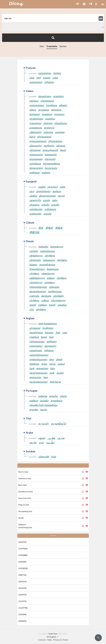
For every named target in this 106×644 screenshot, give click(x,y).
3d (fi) (21, 518)
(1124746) (23, 608)
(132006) (22, 614)
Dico (42, 46)
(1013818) (23, 568)
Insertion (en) (25, 498)
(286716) (22, 575)
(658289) (22, 562)
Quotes (63, 46)
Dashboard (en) (26, 492)
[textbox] (53, 18)
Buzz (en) (23, 485)
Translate (52, 46)
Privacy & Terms (61, 640)
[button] (78, 4)
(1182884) (23, 555)
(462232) (22, 542)
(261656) (22, 581)
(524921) (22, 595)
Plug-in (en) (24, 505)
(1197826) (23, 549)
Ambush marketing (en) (25, 526)
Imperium (53, 634)
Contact (42, 640)
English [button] (52, 637)
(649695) (22, 621)
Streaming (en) (25, 511)
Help (49, 640)
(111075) (22, 601)
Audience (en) (25, 478)
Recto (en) (23, 472)
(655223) (22, 588)
